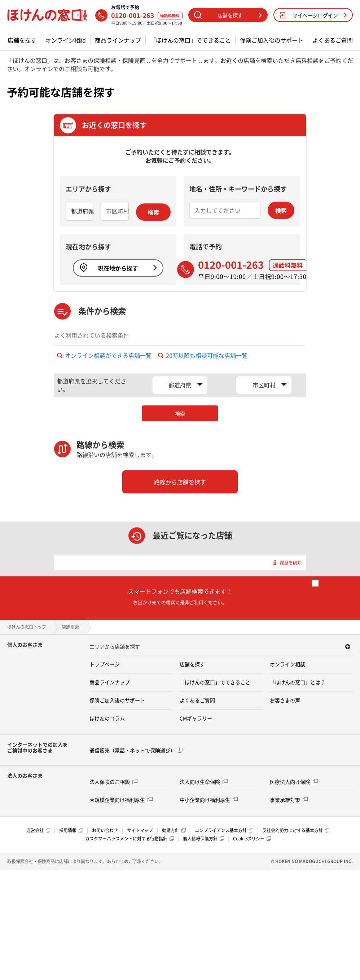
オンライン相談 (66, 40)
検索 (153, 212)
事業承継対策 (289, 800)
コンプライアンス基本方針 (224, 830)
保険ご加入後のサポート (272, 40)
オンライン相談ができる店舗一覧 (104, 355)
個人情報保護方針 (203, 839)
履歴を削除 (287, 563)
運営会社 (38, 830)
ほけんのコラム (107, 718)
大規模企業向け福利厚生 (121, 800)
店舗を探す (22, 40)
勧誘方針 (174, 830)
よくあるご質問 (333, 40)
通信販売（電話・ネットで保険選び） (136, 750)
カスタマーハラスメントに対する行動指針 (129, 839)
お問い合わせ (105, 830)
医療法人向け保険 (294, 782)
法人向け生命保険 (204, 782)
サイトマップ (140, 830)
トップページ (105, 664)
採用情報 (71, 830)
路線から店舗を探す (180, 482)
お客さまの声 (285, 700)
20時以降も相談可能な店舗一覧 (203, 355)
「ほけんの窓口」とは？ (298, 682)
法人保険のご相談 (113, 782)
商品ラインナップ (118, 40)
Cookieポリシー (252, 839)
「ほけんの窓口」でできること (190, 40)
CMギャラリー (196, 718)
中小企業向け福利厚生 (209, 800)
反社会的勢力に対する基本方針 (296, 830)
